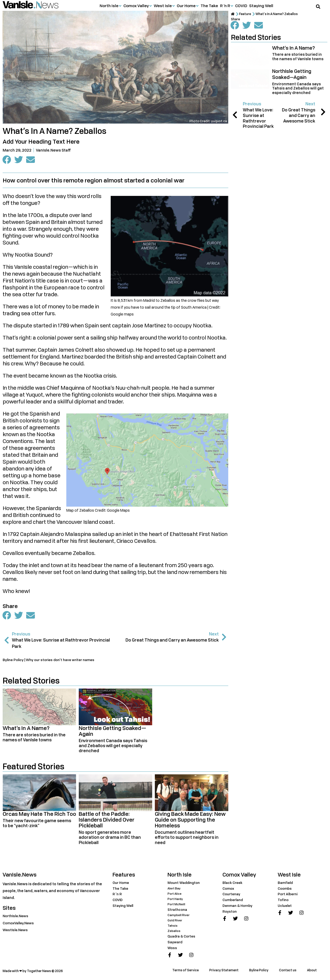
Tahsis (173, 927)
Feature (247, 14)
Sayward (176, 944)
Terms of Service (185, 972)
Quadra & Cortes (183, 938)
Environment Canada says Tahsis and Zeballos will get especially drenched (113, 747)
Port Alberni (289, 896)
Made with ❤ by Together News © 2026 (33, 973)
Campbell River (179, 917)
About (312, 972)
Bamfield (286, 884)
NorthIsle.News (17, 918)
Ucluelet (286, 907)
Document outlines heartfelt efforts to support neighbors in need (187, 839)
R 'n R (117, 896)
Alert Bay (175, 890)
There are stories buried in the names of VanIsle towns (34, 739)
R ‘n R (225, 6)
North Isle (109, 6)
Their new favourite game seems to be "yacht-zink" (37, 825)
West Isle (163, 6)
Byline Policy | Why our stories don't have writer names (53, 661)
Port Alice (175, 895)
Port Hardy (176, 901)
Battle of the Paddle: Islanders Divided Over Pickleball (107, 821)
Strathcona (178, 911)
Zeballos (174, 933)
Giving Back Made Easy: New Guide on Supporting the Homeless (190, 821)
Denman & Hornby (239, 907)
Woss (173, 950)
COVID (241, 6)
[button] (318, 7)
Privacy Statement (224, 972)
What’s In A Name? (26, 730)
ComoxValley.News (20, 925)
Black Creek (234, 884)
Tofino (284, 901)
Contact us (288, 972)
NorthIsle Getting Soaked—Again (113, 733)
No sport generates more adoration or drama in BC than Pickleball (110, 839)
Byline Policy (259, 972)
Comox (229, 890)
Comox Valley (136, 6)
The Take (209, 6)
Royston (230, 913)
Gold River (175, 922)
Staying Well (261, 6)
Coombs (285, 890)
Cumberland (234, 901)
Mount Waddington (185, 884)
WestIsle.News (16, 932)
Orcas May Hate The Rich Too (39, 816)
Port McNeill (177, 906)
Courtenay (232, 896)
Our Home (186, 6)
